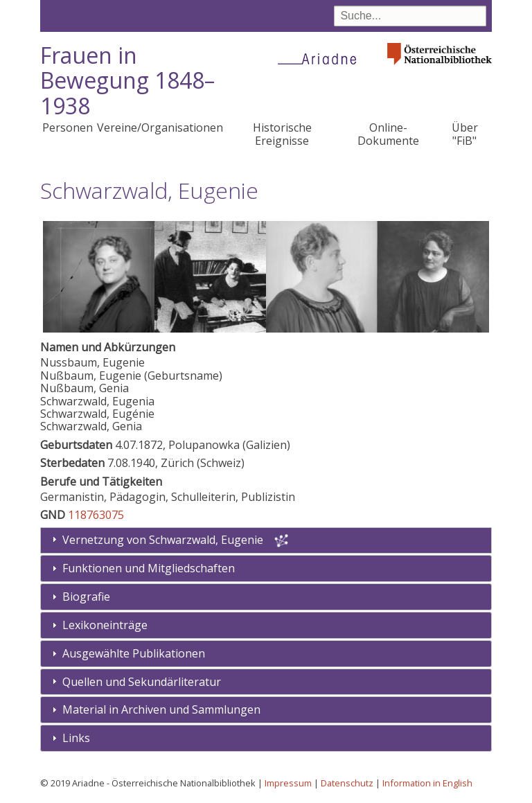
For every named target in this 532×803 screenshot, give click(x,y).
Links (76, 738)
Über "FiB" (465, 134)
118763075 (96, 515)
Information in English (427, 783)
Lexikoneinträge (105, 625)
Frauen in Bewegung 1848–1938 (127, 81)
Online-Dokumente (388, 134)
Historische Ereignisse (282, 134)
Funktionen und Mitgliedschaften (149, 568)
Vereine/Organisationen (160, 127)
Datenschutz (347, 783)
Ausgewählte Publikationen (134, 653)
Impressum (288, 783)
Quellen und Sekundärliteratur (142, 682)
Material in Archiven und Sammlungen (161, 709)
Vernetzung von (164, 540)
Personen (68, 127)
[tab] (266, 568)
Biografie (86, 597)
